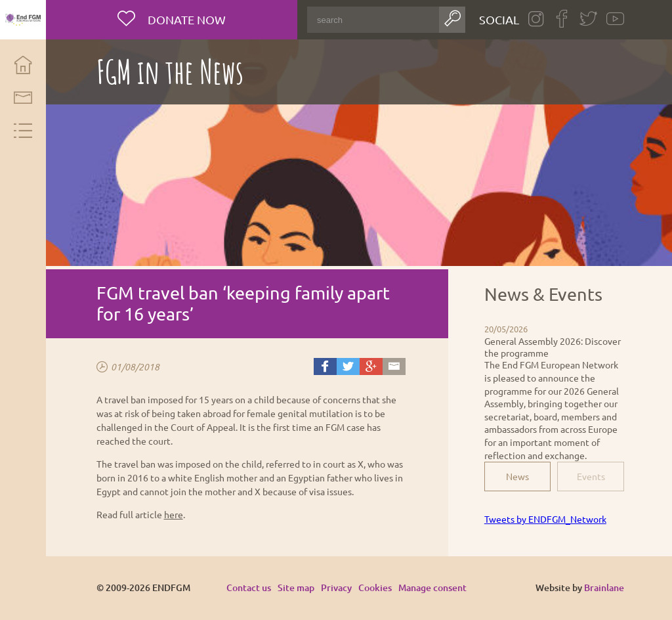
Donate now (185, 19)
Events (591, 476)
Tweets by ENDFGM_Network (545, 519)
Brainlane (604, 587)
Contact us (249, 587)
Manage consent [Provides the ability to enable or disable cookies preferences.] (432, 588)
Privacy (336, 587)
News (517, 476)
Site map (296, 587)
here (174, 514)
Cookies (375, 587)
